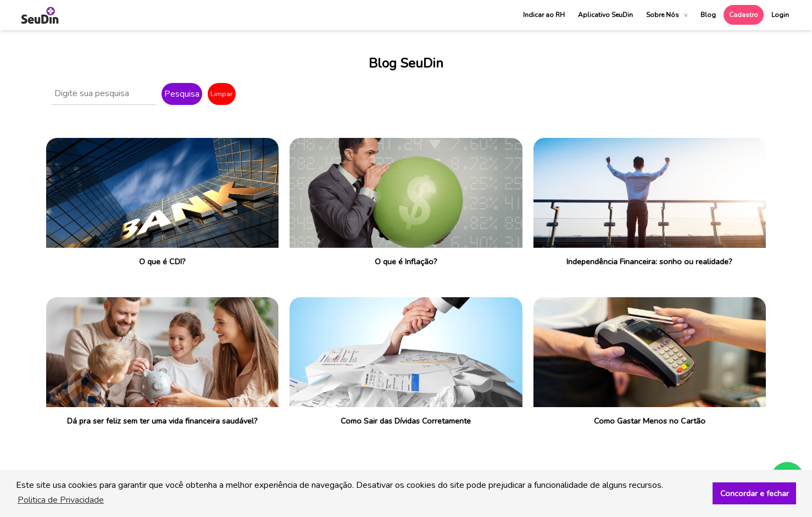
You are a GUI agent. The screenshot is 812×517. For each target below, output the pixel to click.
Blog (708, 15)
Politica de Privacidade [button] (61, 500)
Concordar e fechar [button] (755, 493)
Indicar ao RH (544, 15)
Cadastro (744, 15)
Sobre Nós (667, 15)
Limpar (222, 94)
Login (780, 15)
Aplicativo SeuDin (605, 15)
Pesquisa (182, 94)
